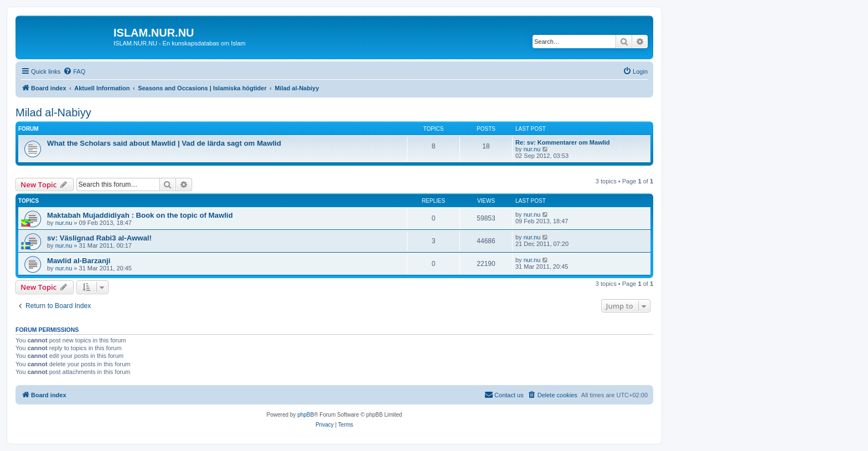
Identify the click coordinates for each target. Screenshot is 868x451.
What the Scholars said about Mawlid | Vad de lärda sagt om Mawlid (164, 143)
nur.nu (532, 149)
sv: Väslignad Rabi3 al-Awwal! (99, 238)
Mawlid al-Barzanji (79, 261)
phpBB (306, 415)
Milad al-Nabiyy (53, 112)
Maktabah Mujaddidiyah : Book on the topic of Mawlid (140, 215)
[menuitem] (74, 71)
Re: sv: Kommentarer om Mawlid (563, 142)
